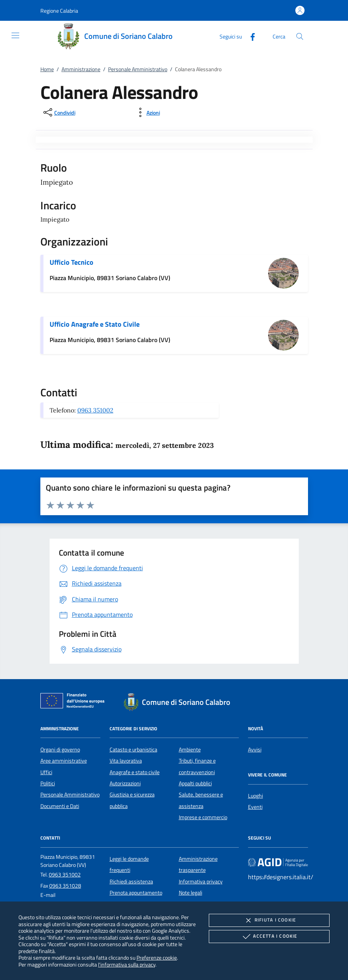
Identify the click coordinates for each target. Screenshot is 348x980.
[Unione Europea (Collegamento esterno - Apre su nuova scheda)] (75, 702)
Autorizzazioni (125, 783)
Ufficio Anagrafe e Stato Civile (95, 324)
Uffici (46, 772)
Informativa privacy (201, 881)
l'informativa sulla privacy (127, 964)
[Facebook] (250, 36)
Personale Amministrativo (138, 69)
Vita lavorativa (126, 761)
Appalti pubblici (195, 783)
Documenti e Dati (60, 806)
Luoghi (256, 796)
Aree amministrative (64, 761)
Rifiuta (269, 920)
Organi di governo (60, 750)
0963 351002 (95, 410)
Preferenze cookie (157, 957)
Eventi (255, 807)
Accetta (269, 937)
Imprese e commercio (203, 817)
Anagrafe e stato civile (135, 772)
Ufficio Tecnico (72, 262)
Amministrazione (81, 69)
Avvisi (255, 750)
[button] (59, 11)
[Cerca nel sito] (300, 36)
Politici (48, 783)
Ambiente (190, 750)
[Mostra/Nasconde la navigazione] (15, 35)
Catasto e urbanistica (133, 750)
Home (47, 69)
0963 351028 (65, 886)
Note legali (191, 893)
